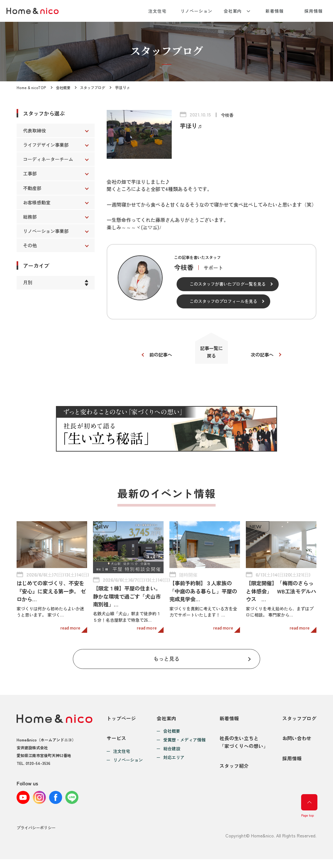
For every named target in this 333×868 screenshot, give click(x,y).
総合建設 (172, 751)
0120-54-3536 (38, 765)
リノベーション (196, 11)
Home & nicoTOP (31, 87)
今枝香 (228, 115)
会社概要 (63, 87)
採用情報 (313, 11)
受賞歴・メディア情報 (184, 742)
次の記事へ (264, 356)
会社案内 (233, 11)
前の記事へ (159, 356)
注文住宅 (157, 11)
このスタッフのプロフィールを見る (223, 301)
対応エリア (174, 760)
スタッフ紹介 (234, 775)
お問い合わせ (297, 744)
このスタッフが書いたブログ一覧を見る (228, 284)
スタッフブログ (94, 87)
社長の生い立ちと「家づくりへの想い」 (244, 748)
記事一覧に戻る (212, 353)
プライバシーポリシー (36, 837)
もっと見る (167, 660)
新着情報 (274, 11)
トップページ (121, 720)
